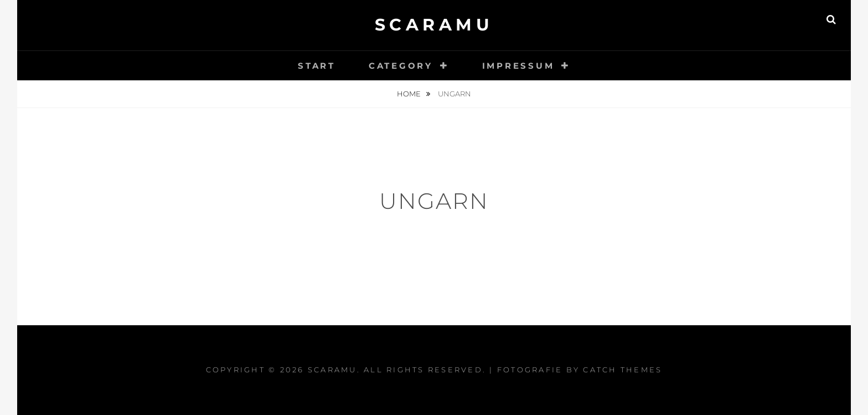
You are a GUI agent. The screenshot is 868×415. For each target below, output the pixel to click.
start (317, 66)
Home (410, 94)
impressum (518, 66)
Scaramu (434, 25)
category (401, 66)
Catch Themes (622, 370)
